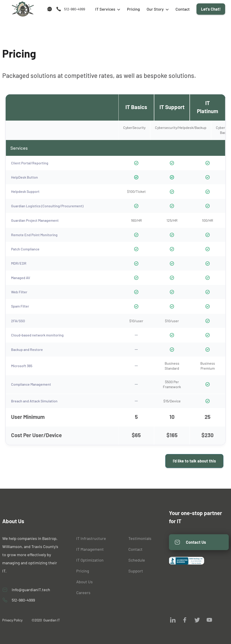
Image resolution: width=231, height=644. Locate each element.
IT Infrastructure (91, 538)
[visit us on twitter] (197, 620)
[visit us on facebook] (185, 620)
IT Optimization (90, 560)
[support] (50, 9)
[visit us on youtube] (209, 620)
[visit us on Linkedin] (173, 620)
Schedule (137, 560)
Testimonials (140, 538)
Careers (83, 593)
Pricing (133, 9)
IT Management (90, 549)
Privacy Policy (12, 620)
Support (136, 571)
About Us (84, 582)
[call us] (70, 9)
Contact (183, 9)
